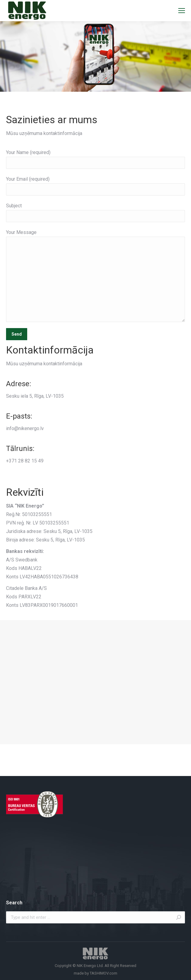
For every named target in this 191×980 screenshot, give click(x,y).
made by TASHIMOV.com (95, 973)
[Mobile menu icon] (182, 11)
